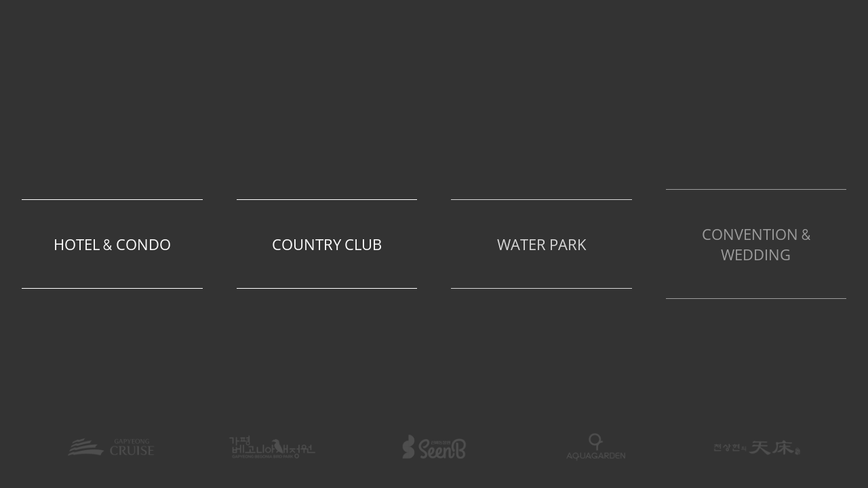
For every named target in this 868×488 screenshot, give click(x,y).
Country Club (327, 245)
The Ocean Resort (434, 79)
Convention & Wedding (756, 245)
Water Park (542, 245)
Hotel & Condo (112, 245)
